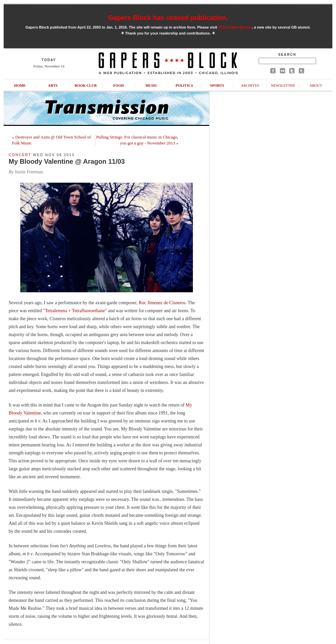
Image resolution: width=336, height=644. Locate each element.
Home (20, 85)
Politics (184, 85)
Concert (20, 155)
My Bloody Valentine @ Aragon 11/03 (67, 161)
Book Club (86, 85)
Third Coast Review (235, 27)
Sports (217, 85)
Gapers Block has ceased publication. (168, 18)
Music (152, 85)
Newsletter (283, 85)
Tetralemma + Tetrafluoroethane (75, 311)
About (316, 85)
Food (119, 85)
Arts (53, 85)
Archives (250, 85)
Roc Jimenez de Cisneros (162, 303)
